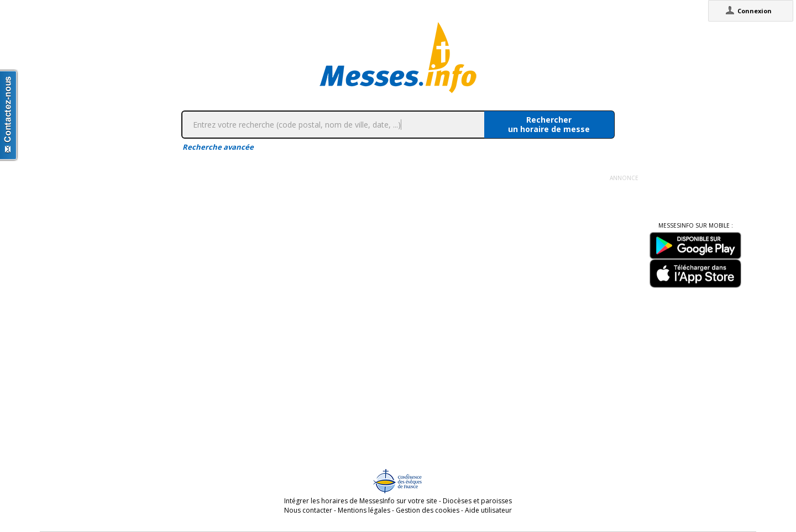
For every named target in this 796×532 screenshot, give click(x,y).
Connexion (755, 11)
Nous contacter (308, 510)
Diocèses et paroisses (477, 501)
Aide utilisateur (488, 510)
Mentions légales (364, 510)
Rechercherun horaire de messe (549, 124)
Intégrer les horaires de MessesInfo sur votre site (361, 501)
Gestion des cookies (428, 510)
